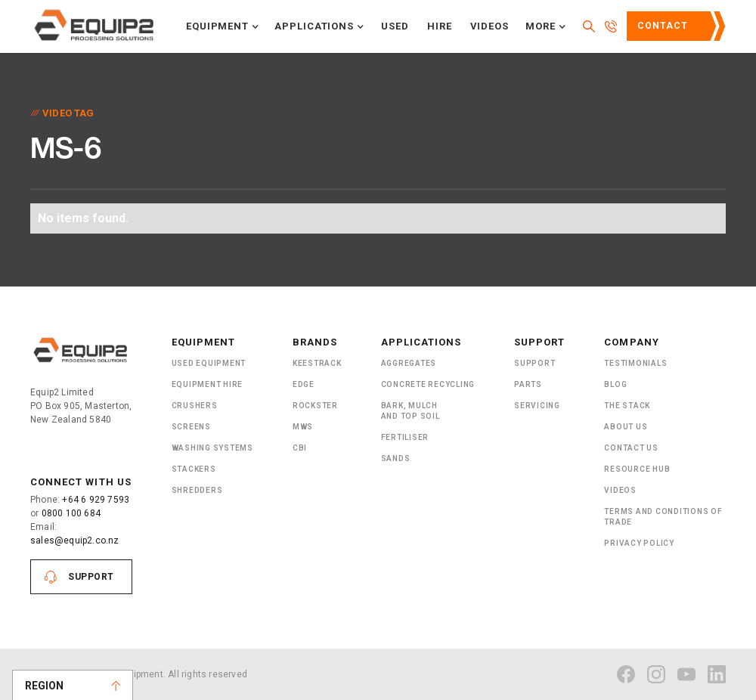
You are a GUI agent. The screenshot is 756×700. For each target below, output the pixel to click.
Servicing (537, 406)
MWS (303, 427)
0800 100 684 (71, 513)
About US (626, 427)
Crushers (195, 406)
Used (395, 26)
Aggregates (409, 363)
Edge (304, 384)
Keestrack (317, 363)
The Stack (627, 406)
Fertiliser (405, 437)
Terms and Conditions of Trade (663, 517)
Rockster (315, 406)
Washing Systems (212, 448)
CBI (300, 448)
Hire (440, 26)
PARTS (528, 384)
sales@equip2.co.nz (75, 540)
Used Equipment (209, 363)
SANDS (396, 458)
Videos (490, 26)
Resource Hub (637, 469)
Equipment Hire (208, 384)
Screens (191, 427)
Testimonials (635, 363)
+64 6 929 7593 (96, 500)
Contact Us (662, 31)
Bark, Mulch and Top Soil (411, 411)
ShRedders (197, 490)
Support (91, 577)
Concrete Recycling (428, 384)
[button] (223, 26)
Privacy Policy (639, 543)
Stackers (194, 469)
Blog (615, 384)
